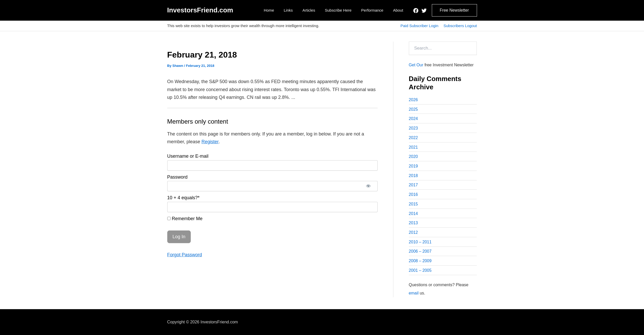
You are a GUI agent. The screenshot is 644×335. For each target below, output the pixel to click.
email (414, 294)
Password (177, 177)
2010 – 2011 (420, 243)
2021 (414, 147)
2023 (414, 128)
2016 (414, 195)
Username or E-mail (188, 156)
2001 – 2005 (420, 272)
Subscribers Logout (460, 26)
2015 (414, 205)
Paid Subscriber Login (419, 26)
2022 (414, 138)
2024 (414, 119)
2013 (414, 224)
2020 (414, 157)
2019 (414, 167)
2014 (414, 214)
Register (210, 142)
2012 (414, 233)
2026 (414, 100)
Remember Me (185, 219)
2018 (414, 176)
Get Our (416, 65)
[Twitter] (424, 11)
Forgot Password (185, 255)
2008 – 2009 (420, 262)
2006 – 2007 (420, 253)
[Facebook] (416, 11)
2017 (414, 186)
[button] (454, 10)
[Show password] (368, 186)
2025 (414, 109)
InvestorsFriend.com (200, 10)
